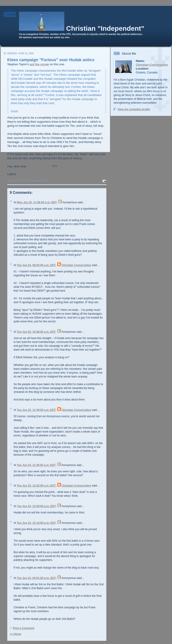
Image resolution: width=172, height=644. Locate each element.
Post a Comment (24, 628)
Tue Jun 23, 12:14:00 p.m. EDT (36, 523)
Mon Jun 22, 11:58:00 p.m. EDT (37, 202)
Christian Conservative (76, 265)
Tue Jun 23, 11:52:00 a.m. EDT (36, 486)
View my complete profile (134, 109)
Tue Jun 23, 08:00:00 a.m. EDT (36, 265)
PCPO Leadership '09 (48, 174)
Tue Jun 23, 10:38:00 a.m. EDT (36, 332)
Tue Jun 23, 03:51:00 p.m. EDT (36, 578)
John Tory (25, 174)
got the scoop (39, 64)
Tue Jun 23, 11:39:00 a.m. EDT (36, 410)
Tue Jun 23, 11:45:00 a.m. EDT (36, 465)
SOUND (32, 166)
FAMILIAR (45, 166)
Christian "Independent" (105, 28)
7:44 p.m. (53, 180)
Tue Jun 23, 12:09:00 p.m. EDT (36, 506)
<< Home (16, 634)
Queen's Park (74, 174)
